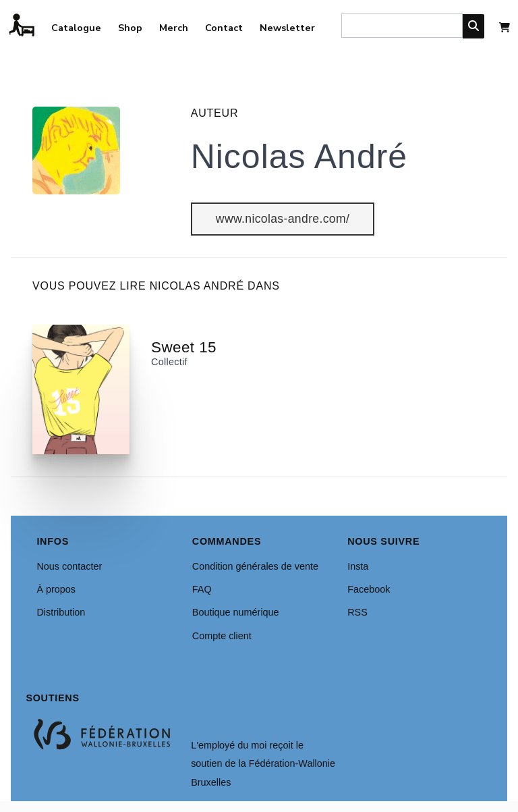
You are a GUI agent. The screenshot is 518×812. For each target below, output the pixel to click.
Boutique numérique (236, 612)
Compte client (222, 636)
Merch (174, 28)
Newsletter (287, 28)
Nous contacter (69, 566)
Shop (130, 28)
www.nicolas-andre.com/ (283, 219)
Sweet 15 (184, 347)
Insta (358, 566)
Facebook (369, 589)
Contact (224, 28)
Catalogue (76, 28)
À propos (56, 589)
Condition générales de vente (255, 566)
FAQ (202, 589)
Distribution (61, 612)
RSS (357, 612)
